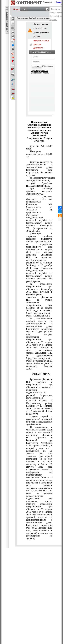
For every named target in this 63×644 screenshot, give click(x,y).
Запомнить (49, 66)
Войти (36, 67)
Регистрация (48, 2)
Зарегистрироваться (39, 71)
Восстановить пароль (40, 73)
